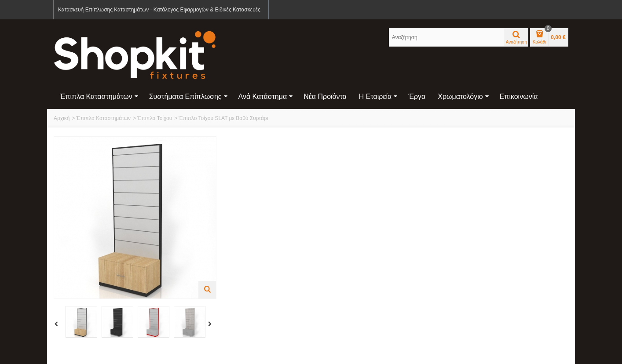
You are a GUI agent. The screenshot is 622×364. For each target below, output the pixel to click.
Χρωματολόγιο (463, 96)
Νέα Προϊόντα (325, 96)
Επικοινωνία (519, 96)
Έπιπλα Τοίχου (155, 118)
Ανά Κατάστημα (266, 96)
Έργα (417, 96)
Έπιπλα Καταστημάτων (99, 96)
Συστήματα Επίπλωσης (188, 96)
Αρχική (62, 118)
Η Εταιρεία (379, 96)
